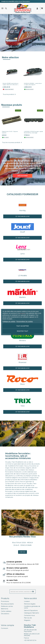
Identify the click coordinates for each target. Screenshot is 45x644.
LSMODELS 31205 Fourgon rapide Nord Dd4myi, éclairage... (33, 132)
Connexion (5, 628)
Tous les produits (10, 94)
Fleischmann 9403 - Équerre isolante (10, 132)
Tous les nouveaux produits (12, 143)
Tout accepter (23, 326)
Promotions (5, 601)
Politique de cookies (9, 321)
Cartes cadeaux (6, 611)
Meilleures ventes (7, 606)
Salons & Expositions (31, 610)
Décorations (5, 614)
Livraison (27, 601)
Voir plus (22, 552)
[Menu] (2, 8)
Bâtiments (5, 609)
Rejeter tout (22, 331)
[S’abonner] (33, 592)
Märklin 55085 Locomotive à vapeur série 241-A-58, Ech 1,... (11, 84)
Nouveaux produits (7, 604)
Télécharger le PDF (22, 216)
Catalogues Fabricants (31, 613)
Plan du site (28, 618)
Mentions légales (30, 604)
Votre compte (8, 625)
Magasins (27, 620)
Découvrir (23, 176)
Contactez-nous (29, 615)
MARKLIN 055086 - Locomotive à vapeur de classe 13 (33, 84)
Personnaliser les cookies (25, 321)
